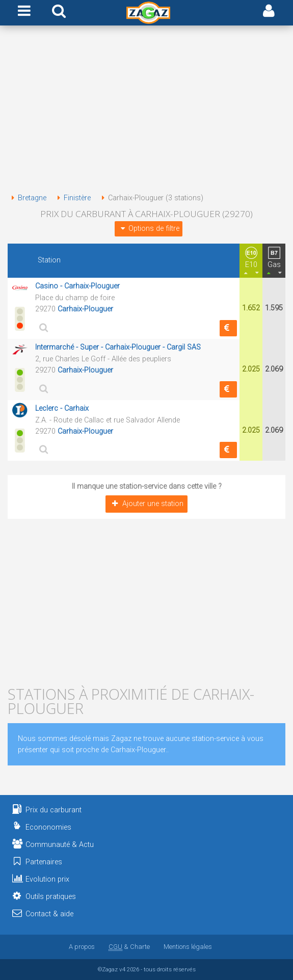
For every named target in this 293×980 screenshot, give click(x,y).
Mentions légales (188, 947)
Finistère (72, 198)
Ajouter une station (146, 504)
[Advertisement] (146, 111)
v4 (122, 969)
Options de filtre (148, 229)
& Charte (129, 947)
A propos (82, 947)
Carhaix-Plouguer (85, 309)
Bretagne (27, 198)
